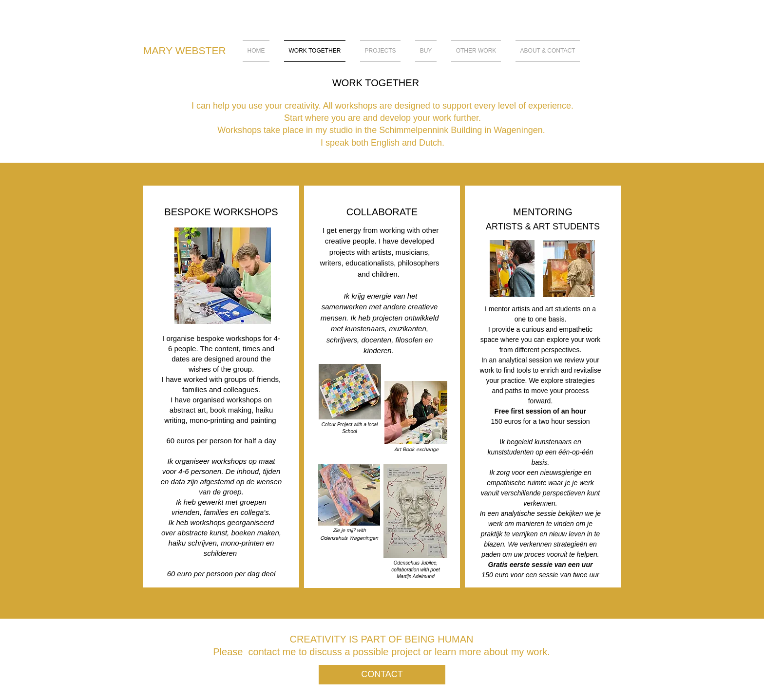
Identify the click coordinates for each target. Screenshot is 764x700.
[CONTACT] (382, 675)
